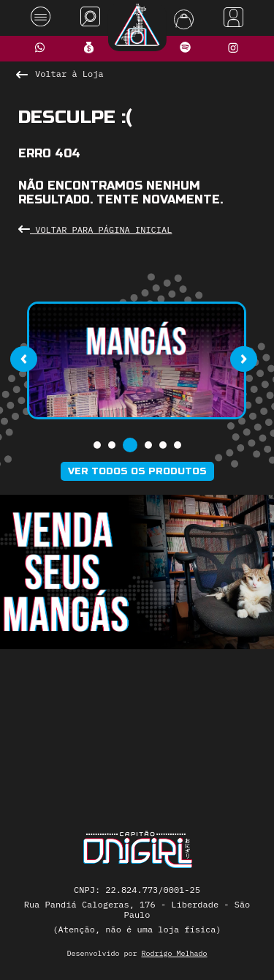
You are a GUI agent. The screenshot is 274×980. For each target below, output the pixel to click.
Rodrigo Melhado (175, 953)
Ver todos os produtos (137, 471)
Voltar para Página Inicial (95, 229)
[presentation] (23, 359)
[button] (97, 445)
